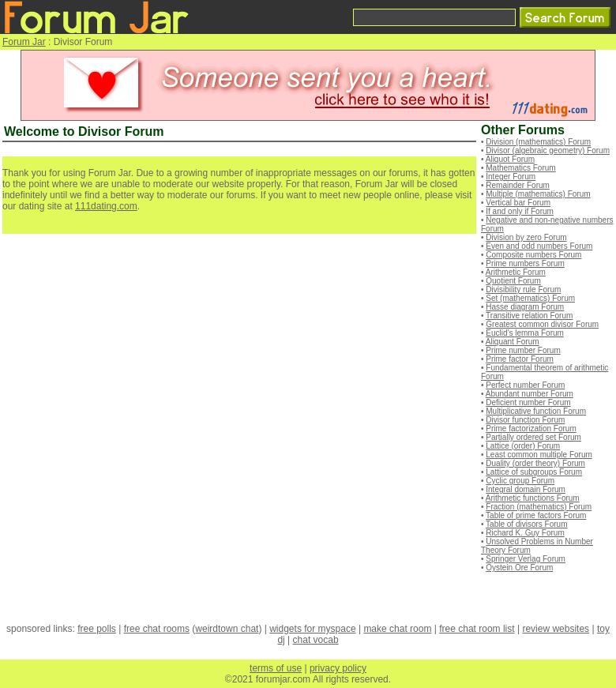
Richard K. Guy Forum (525, 533)
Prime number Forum (523, 350)
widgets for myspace (312, 629)
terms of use (276, 668)
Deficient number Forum (528, 402)
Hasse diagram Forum (525, 307)
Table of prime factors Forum (536, 515)
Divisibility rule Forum (523, 289)
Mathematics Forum (520, 168)
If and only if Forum (520, 211)
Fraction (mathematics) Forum (539, 507)
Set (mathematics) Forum (530, 298)
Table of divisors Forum (526, 524)
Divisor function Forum (525, 420)
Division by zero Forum (526, 237)
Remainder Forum (518, 185)
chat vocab (316, 640)
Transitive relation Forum (529, 316)
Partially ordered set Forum (533, 437)
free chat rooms (157, 629)
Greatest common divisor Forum (542, 324)
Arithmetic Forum (516, 272)
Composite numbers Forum (533, 255)
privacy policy (338, 668)
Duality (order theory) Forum (535, 463)
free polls (97, 629)
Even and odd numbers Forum (539, 246)
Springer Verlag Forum (526, 559)
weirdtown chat (227, 629)
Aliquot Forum (510, 159)
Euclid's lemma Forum (525, 333)
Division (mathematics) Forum (538, 142)
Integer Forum (511, 177)
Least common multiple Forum (539, 455)
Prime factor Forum (520, 359)
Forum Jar (24, 42)
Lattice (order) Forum (523, 446)
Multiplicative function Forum (536, 411)
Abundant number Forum (530, 394)
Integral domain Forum (526, 489)
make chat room (397, 629)
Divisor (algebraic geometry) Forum (548, 150)
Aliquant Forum (513, 342)
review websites (556, 629)
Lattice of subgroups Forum (534, 472)
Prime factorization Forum (531, 429)
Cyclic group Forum (520, 481)
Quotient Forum (513, 281)
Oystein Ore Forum (519, 568)
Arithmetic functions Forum (533, 498)
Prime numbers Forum (525, 263)
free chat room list (477, 629)
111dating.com (106, 206)
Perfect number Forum (525, 385)
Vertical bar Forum (518, 203)
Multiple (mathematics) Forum (538, 194)
